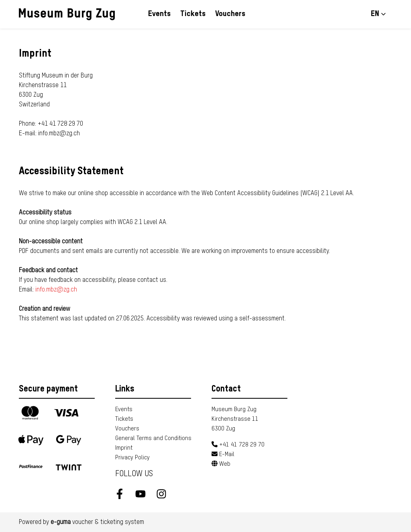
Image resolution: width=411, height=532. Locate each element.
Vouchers (230, 14)
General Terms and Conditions (153, 438)
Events (159, 14)
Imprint (124, 448)
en (375, 14)
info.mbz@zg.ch (56, 290)
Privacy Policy (132, 458)
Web (221, 464)
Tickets (193, 14)
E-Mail (223, 454)
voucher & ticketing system (97, 522)
